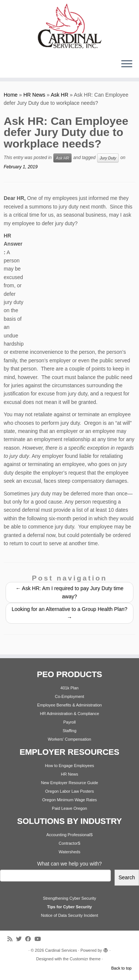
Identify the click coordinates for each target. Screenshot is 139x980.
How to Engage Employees (69, 766)
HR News (34, 95)
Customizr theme (85, 959)
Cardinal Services (61, 950)
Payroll (70, 722)
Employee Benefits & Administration (69, 705)
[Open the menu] (127, 64)
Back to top (121, 968)
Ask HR (59, 95)
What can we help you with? (69, 864)
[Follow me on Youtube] (39, 939)
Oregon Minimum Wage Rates (70, 800)
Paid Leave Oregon (69, 808)
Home (11, 95)
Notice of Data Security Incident (69, 915)
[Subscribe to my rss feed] (12, 939)
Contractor (68, 843)
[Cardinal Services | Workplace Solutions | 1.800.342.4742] (69, 26)
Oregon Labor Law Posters (69, 791)
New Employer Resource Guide (69, 783)
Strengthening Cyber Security (70, 898)
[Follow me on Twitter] (21, 939)
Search (127, 877)
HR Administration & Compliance (70, 714)
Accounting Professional (68, 835)
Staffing (69, 731)
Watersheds (69, 852)
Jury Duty (108, 158)
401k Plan (69, 688)
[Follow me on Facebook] (30, 939)
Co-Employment (69, 696)
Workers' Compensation (69, 739)
